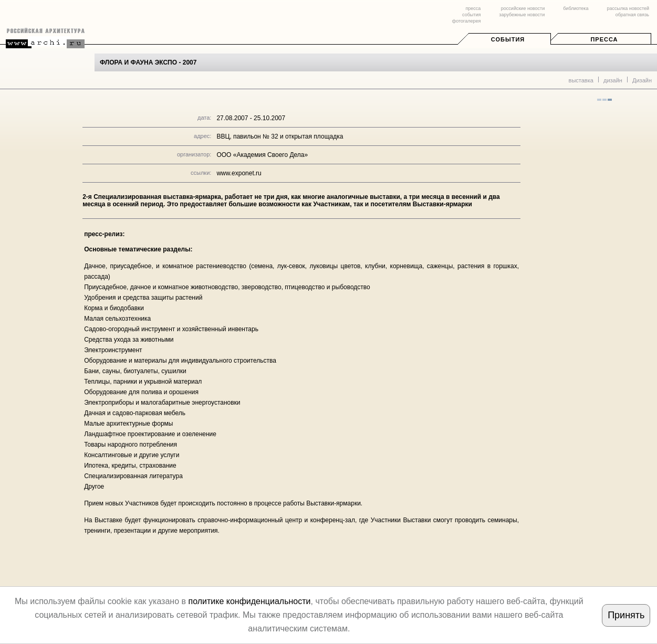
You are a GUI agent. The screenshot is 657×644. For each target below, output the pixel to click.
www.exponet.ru (239, 173)
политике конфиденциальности (249, 601)
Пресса (604, 39)
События (508, 39)
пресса (473, 8)
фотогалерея (466, 21)
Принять (626, 615)
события (471, 15)
